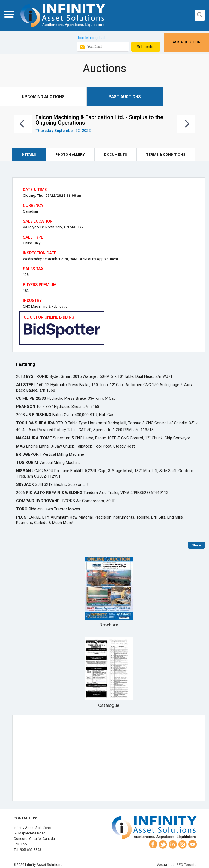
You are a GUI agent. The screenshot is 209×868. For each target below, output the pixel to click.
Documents (116, 155)
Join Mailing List (91, 38)
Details (29, 155)
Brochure (109, 592)
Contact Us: (25, 818)
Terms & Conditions (166, 155)
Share (196, 545)
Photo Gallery (70, 155)
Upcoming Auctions (43, 97)
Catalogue (109, 673)
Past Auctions (125, 97)
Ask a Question (187, 42)
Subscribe (146, 47)
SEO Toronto (187, 865)
